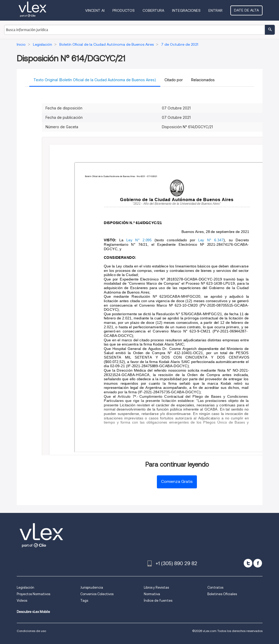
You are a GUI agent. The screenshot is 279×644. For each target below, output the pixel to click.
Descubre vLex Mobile (33, 612)
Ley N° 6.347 (211, 240)
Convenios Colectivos (97, 594)
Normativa (152, 594)
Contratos (215, 587)
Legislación (25, 587)
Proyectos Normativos (33, 594)
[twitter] (248, 563)
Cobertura (153, 10)
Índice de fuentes (158, 601)
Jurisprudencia (92, 587)
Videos (22, 601)
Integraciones (186, 10)
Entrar (215, 10)
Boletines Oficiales (222, 594)
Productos (124, 10)
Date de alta (246, 10)
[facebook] (258, 563)
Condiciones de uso (31, 631)
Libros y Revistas (156, 587)
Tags (84, 601)
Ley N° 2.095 (139, 240)
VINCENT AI (95, 10)
